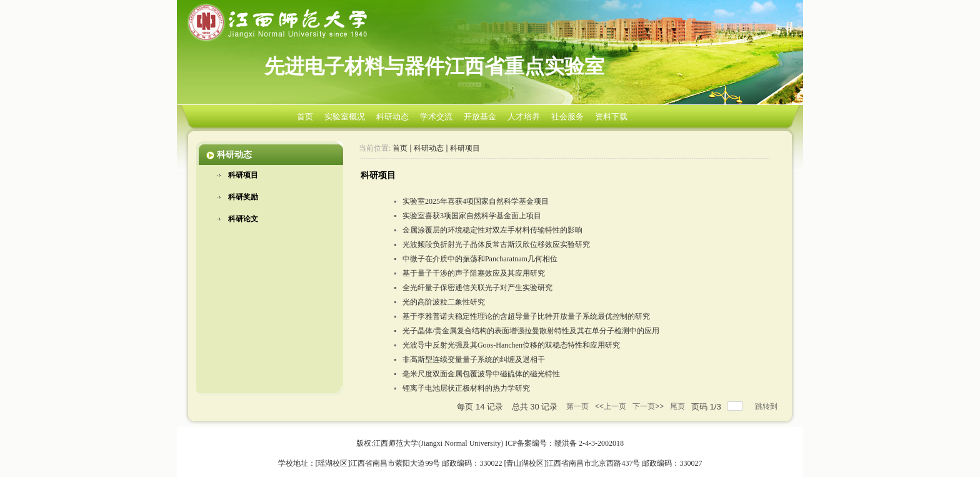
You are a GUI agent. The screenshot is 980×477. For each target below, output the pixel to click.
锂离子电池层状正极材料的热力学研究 (466, 388)
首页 (305, 117)
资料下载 (611, 117)
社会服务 (567, 117)
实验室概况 (345, 117)
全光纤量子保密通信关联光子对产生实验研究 (477, 288)
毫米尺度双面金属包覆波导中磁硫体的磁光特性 (481, 374)
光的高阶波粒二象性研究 (444, 302)
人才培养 (524, 117)
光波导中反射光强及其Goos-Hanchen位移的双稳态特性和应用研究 (511, 345)
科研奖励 (243, 197)
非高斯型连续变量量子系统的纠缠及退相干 (474, 359)
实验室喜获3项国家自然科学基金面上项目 (472, 216)
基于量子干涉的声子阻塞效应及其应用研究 (474, 273)
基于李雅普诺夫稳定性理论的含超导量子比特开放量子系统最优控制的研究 (526, 316)
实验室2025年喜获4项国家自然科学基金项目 (476, 201)
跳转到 (767, 406)
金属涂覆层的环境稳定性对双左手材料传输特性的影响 (492, 230)
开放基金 (480, 117)
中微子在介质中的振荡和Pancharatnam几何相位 (480, 259)
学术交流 (436, 117)
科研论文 (243, 219)
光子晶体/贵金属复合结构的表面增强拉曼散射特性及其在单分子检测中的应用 (531, 331)
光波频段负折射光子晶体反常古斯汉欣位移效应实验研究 (496, 244)
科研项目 (243, 175)
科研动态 (392, 117)
